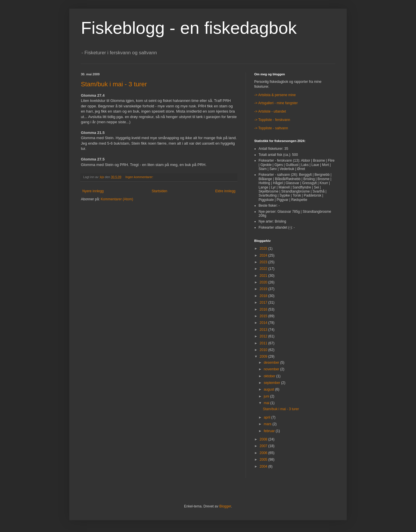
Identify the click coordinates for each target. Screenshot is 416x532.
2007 (264, 446)
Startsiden (159, 191)
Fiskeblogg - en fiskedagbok (189, 28)
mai (267, 403)
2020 (264, 282)
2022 (264, 269)
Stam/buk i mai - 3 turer (114, 84)
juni (267, 396)
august (269, 389)
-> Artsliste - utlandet (270, 111)
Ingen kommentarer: (140, 177)
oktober (270, 376)
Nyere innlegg (93, 191)
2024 (264, 255)
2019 (264, 289)
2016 (264, 309)
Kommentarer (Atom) (117, 199)
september (272, 383)
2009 (264, 356)
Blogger (225, 506)
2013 (264, 330)
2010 (264, 350)
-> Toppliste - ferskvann (272, 120)
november (272, 369)
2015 (264, 316)
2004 (264, 466)
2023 (264, 262)
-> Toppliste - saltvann (271, 128)
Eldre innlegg (225, 191)
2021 (264, 276)
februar (270, 431)
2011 (264, 343)
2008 (264, 439)
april (268, 417)
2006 (264, 453)
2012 (264, 336)
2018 (264, 296)
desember (272, 363)
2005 (264, 460)
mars (268, 424)
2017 (264, 303)
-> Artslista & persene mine (275, 95)
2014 (264, 323)
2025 (264, 249)
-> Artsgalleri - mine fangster (276, 103)
